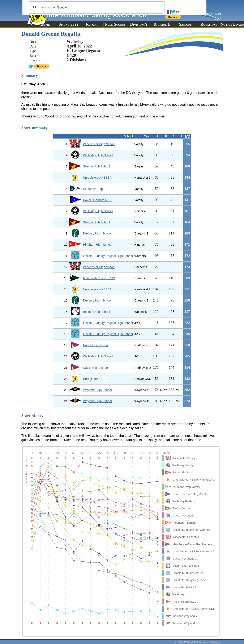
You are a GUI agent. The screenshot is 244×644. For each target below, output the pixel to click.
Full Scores (115, 24)
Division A (139, 24)
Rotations (209, 24)
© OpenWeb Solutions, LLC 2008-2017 (198, 642)
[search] (95, 8)
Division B (162, 24)
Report (92, 24)
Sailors (185, 24)
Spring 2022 (69, 24)
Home (45, 24)
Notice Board (232, 24)
